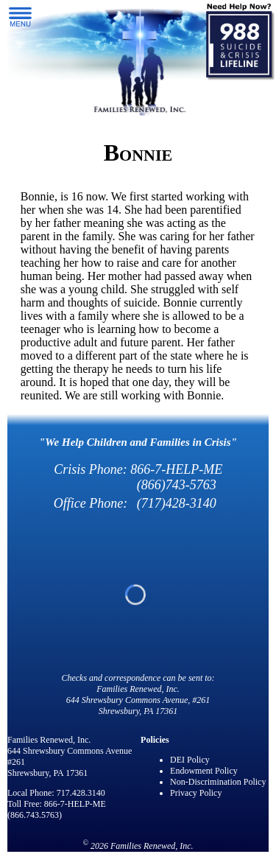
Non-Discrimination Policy (218, 782)
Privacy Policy (196, 793)
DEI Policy (190, 760)
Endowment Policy (204, 771)
